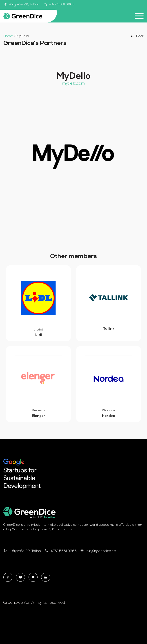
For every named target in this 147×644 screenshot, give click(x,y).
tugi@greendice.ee (101, 551)
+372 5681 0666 (60, 5)
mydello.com (73, 84)
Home (8, 36)
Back (137, 36)
